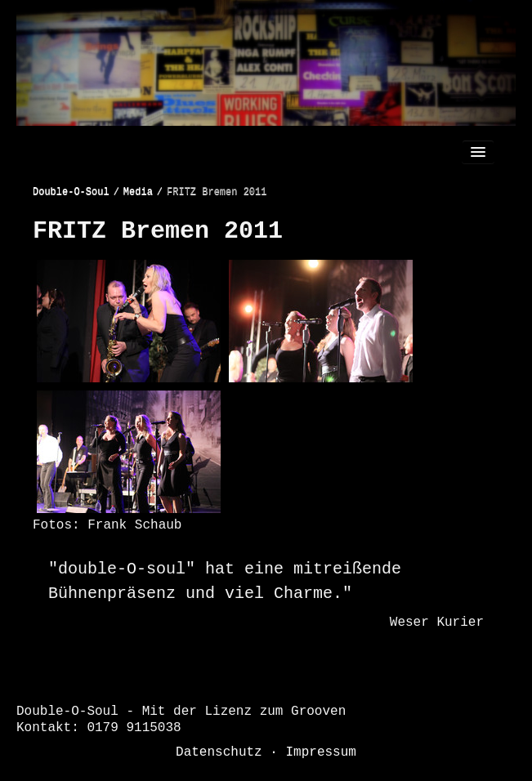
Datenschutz (219, 752)
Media (138, 192)
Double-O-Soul (71, 192)
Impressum (321, 752)
